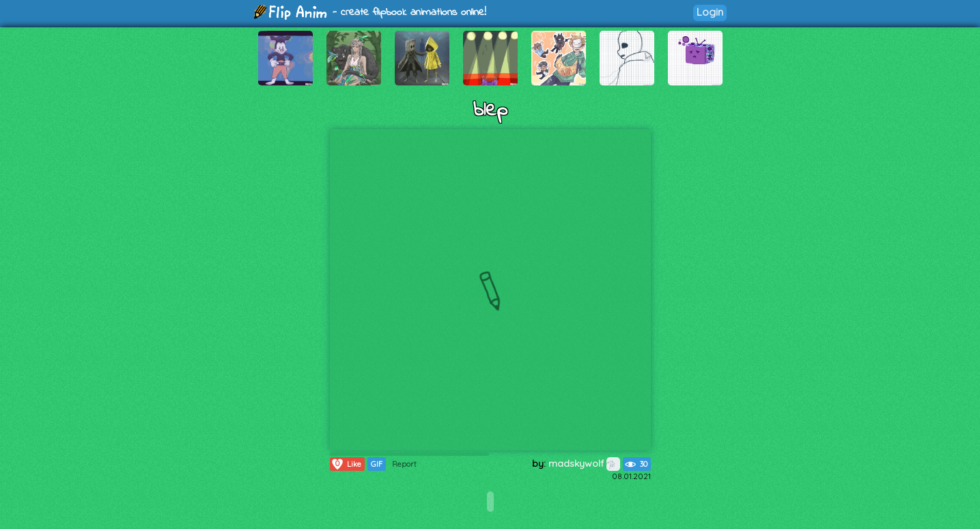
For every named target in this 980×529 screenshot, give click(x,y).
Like (346, 464)
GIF (377, 464)
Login (710, 12)
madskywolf (584, 463)
